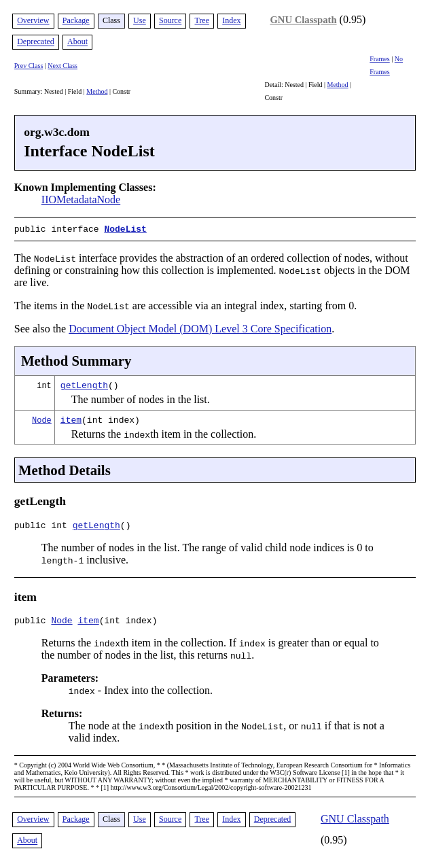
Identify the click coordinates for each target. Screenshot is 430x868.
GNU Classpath (303, 20)
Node (42, 418)
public (33, 623)
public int (43, 525)
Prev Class (29, 66)
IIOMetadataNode (81, 199)
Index (231, 20)
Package (76, 20)
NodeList (125, 228)
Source (170, 20)
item (71, 418)
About (77, 42)
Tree (202, 20)
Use (140, 20)
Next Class (62, 66)
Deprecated (36, 42)
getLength (84, 383)
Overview (33, 20)
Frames (379, 59)
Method (97, 91)
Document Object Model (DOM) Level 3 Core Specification (200, 327)
